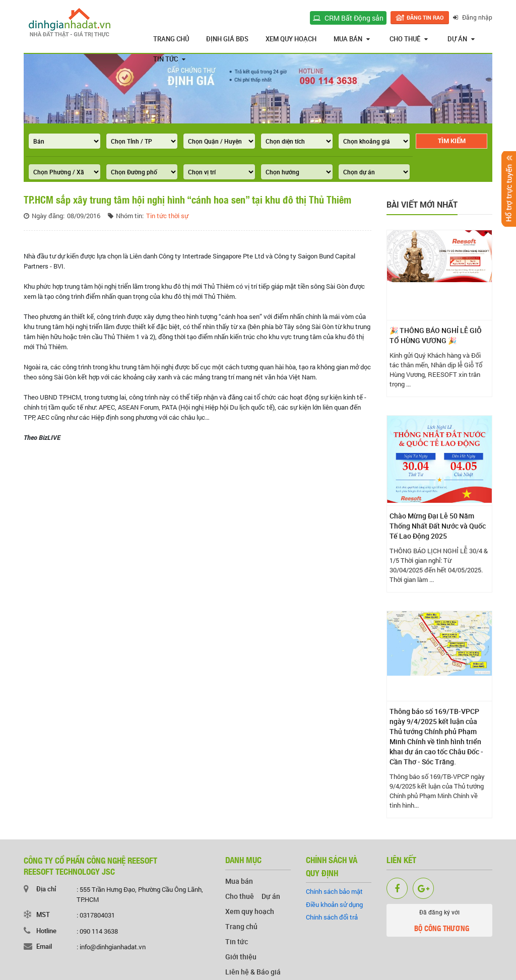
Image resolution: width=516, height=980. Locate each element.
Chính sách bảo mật (334, 891)
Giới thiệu (241, 957)
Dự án (461, 39)
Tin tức (169, 59)
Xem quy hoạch (291, 39)
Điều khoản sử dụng (334, 904)
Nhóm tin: (130, 216)
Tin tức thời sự (167, 216)
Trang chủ (171, 39)
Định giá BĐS (227, 39)
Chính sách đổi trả (332, 917)
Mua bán (352, 39)
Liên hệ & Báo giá (253, 972)
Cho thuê (409, 39)
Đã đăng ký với (440, 922)
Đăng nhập (473, 17)
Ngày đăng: (48, 216)
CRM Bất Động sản (348, 18)
